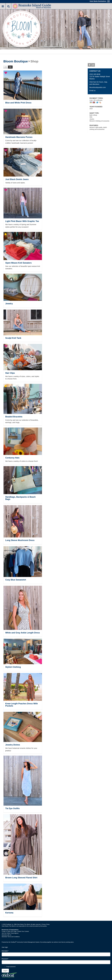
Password (5, 959)
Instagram (93, 65)
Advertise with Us (6, 935)
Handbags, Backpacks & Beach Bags (20, 498)
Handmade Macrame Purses (19, 137)
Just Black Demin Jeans (17, 179)
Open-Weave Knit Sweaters (18, 263)
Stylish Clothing (13, 667)
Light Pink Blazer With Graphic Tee (22, 221)
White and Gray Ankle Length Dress (23, 633)
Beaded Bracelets (14, 417)
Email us (92, 91)
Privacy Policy (46, 924)
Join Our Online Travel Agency (10, 933)
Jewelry (9, 304)
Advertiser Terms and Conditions (11, 937)
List (6, 67)
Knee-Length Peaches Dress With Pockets (22, 705)
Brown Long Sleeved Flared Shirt (21, 878)
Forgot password (11, 967)
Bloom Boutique (16, 61)
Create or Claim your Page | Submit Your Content (15, 931)
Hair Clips (10, 373)
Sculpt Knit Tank (13, 338)
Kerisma (9, 913)
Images (10, 67)
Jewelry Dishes (13, 745)
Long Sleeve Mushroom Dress (20, 540)
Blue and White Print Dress (18, 103)
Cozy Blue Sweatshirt (16, 580)
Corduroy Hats (12, 458)
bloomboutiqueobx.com (98, 87)
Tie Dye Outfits (12, 808)
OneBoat (14, 942)
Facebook (90, 65)
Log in (5, 971)
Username (5, 951)
